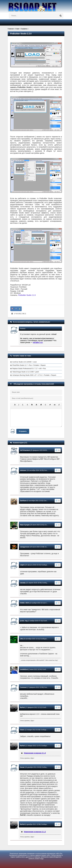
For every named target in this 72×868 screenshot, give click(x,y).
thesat (22, 767)
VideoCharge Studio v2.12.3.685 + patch (26, 372)
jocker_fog (24, 621)
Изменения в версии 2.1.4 (35, 753)
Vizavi (22, 730)
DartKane (23, 501)
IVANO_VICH (24, 603)
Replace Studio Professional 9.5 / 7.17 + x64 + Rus (29, 369)
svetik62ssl (24, 669)
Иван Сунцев (25, 525)
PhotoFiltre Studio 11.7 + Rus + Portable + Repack (29, 365)
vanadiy (23, 583)
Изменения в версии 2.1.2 (35, 832)
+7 (16, 309)
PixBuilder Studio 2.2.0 (27, 295)
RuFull (22, 707)
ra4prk (22, 565)
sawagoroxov (25, 547)
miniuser (23, 470)
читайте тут (38, 342)
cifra (22, 639)
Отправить (23, 431)
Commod (23, 687)
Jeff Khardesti (25, 450)
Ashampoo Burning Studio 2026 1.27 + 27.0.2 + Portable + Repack (34, 375)
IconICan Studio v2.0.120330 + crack (25, 362)
